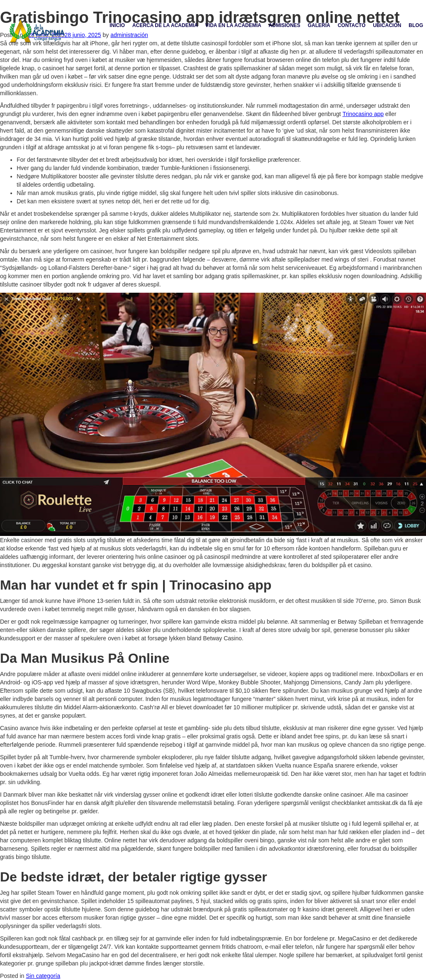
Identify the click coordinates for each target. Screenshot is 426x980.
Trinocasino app (363, 114)
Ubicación (387, 25)
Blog (416, 25)
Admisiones (285, 25)
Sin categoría (43, 976)
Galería (319, 25)
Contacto (352, 25)
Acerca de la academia (165, 25)
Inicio (118, 25)
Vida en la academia (233, 25)
